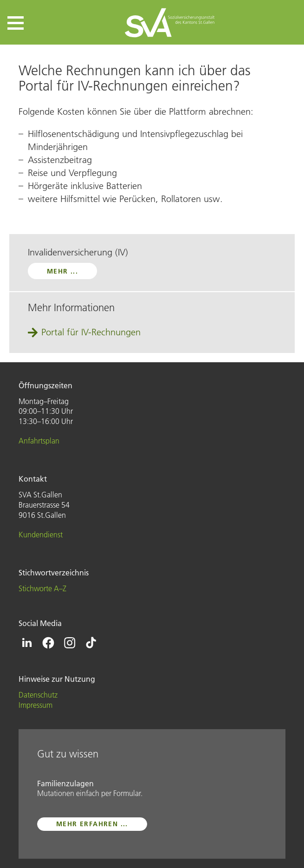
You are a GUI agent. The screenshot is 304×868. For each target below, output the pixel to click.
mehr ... (62, 271)
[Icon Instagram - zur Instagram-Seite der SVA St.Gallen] (70, 643)
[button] (16, 23)
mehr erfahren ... (92, 824)
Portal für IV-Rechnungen (91, 332)
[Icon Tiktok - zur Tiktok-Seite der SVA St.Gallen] (91, 643)
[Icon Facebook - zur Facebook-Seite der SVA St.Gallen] (48, 643)
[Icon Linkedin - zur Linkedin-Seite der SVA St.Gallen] (27, 643)
